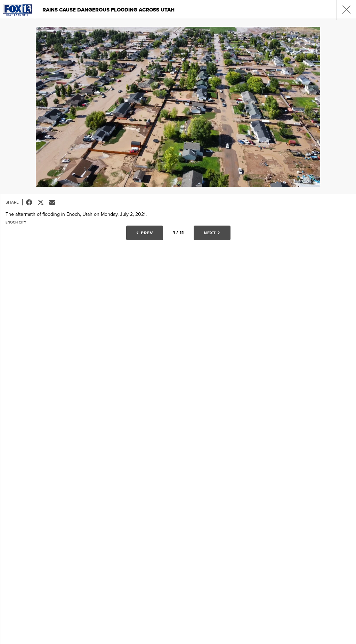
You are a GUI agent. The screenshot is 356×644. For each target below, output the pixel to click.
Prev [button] (145, 233)
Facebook (32, 202)
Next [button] (212, 233)
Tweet (43, 202)
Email (55, 202)
